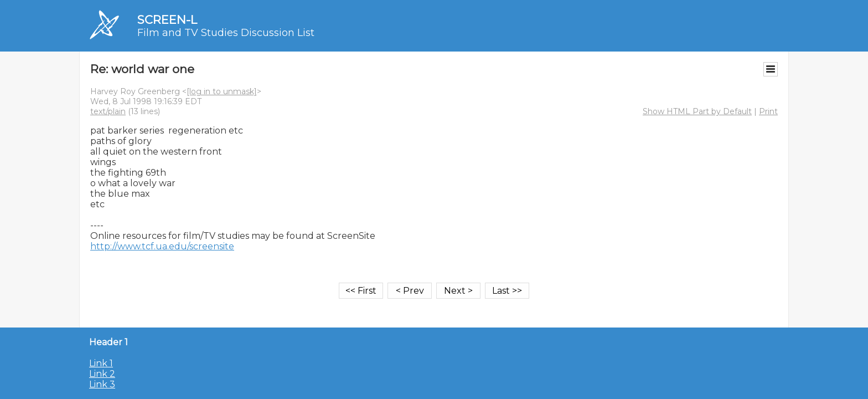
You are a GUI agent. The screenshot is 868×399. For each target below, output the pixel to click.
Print (768, 111)
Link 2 (102, 374)
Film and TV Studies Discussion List (226, 33)
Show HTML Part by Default (697, 111)
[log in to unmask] (222, 91)
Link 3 (102, 384)
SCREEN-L (167, 20)
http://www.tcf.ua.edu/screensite (162, 246)
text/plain (108, 111)
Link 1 (101, 363)
